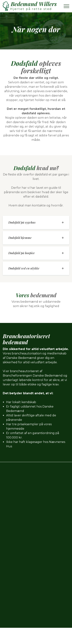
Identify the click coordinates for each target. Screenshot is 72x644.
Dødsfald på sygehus (22, 222)
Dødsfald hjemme (20, 238)
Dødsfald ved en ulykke (24, 268)
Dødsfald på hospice (22, 253)
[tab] (36, 222)
